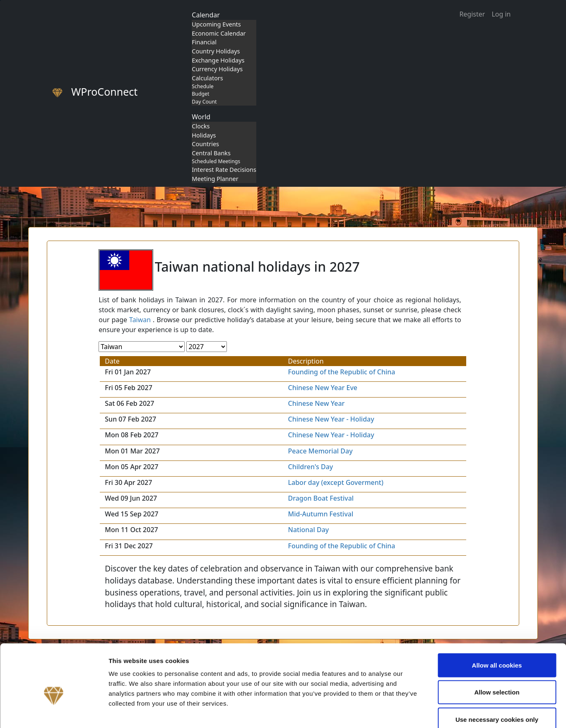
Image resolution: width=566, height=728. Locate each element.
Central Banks (211, 153)
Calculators (207, 78)
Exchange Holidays (218, 60)
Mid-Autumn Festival (321, 514)
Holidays (204, 135)
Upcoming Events (216, 24)
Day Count (204, 102)
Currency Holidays (217, 69)
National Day (309, 530)
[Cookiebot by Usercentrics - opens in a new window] (54, 712)
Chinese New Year (317, 403)
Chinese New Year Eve (323, 388)
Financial (204, 42)
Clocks (201, 126)
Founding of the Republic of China (342, 372)
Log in (501, 14)
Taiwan (140, 320)
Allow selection (497, 647)
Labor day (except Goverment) (336, 482)
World (201, 117)
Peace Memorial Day (320, 451)
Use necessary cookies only (497, 674)
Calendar (206, 15)
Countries (205, 144)
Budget (200, 94)
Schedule (202, 86)
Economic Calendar (219, 33)
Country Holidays (216, 51)
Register (472, 14)
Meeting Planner (215, 179)
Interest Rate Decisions (224, 170)
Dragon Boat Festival (321, 498)
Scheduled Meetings (216, 161)
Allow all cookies (497, 619)
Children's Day (311, 467)
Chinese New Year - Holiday (331, 419)
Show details (435, 712)
